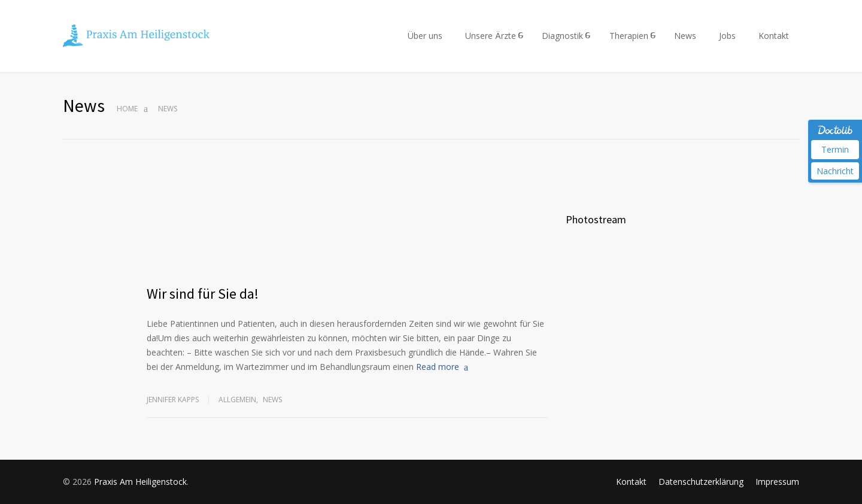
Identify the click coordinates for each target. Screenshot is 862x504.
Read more (438, 367)
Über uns (425, 36)
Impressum (777, 482)
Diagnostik (562, 36)
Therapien (629, 36)
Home (127, 109)
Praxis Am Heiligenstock (140, 482)
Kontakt (774, 36)
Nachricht (835, 171)
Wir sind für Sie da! (203, 294)
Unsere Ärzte (491, 36)
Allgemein (237, 400)
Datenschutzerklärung (701, 482)
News (685, 36)
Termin (835, 149)
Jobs (727, 36)
